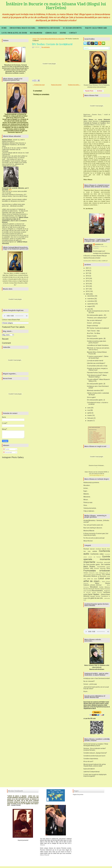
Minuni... (86, 500)
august (90, 306)
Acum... (86, 692)
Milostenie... (87, 497)
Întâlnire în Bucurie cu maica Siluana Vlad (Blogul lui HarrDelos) (56, 6)
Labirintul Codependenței (92, 772)
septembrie (91, 304)
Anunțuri (86, 550)
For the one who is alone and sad (94, 539)
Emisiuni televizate (100, 569)
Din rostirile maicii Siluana (22, 28)
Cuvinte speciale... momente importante (97, 560)
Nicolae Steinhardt (89, 590)
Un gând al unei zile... (96, 599)
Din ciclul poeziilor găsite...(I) (96, 400)
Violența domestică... (90, 509)
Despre (63, 33)
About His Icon (88, 542)
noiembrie (91, 299)
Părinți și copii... (88, 503)
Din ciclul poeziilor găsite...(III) (96, 338)
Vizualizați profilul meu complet (96, 261)
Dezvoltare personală (103, 563)
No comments (46, 47)
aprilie (89, 413)
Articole (104, 550)
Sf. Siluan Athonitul (72, 28)
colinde (95, 552)
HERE (105, 473)
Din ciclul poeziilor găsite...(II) (96, 384)
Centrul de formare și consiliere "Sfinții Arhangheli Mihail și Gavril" (96, 745)
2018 (87, 271)
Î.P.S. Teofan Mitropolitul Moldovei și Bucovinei (51, 39)
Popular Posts (89, 91)
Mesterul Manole (89, 531)
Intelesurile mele (93, 574)
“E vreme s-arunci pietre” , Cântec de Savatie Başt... (98, 357)
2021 (87, 268)
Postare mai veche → (74, 85)
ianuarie (90, 421)
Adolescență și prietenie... (92, 483)
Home (4, 28)
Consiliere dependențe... (91, 759)
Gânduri (86, 574)
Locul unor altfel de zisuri (14, 33)
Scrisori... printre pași (94, 323)
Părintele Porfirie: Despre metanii (98, 373)
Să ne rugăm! (91, 397)
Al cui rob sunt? (88, 762)
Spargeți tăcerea (95, 597)
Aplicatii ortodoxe (95, 550)
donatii (108, 567)
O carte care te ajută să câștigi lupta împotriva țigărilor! (95, 776)
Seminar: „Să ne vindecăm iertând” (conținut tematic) (95, 750)
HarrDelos (99, 244)
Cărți (89, 552)
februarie (90, 418)
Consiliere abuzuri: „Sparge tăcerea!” (95, 754)
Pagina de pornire (56, 85)
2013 (87, 284)
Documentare (101, 567)
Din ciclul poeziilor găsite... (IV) (97, 315)
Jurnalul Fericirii (15, 806)
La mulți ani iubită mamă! (95, 361)
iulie (89, 309)
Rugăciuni (107, 591)
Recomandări (36, 33)
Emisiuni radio (88, 569)
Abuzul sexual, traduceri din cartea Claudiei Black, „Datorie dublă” (95, 766)
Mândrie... (87, 495)
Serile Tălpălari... (94, 595)
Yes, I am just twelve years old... (94, 526)
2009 (87, 294)
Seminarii (100, 593)
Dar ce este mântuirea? (95, 320)
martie (89, 415)
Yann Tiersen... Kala (93, 331)
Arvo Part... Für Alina (94, 333)
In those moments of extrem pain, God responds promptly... (96, 535)
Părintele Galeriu (99, 590)
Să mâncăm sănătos (90, 593)
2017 (87, 273)
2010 (87, 291)
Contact (73, 33)
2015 (87, 278)
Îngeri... (86, 492)
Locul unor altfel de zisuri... (97, 580)
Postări (6, 449)
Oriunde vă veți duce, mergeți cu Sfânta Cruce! (97, 369)
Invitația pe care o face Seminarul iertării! (97, 679)
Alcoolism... (87, 486)
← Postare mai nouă (39, 85)
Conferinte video (97, 555)
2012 (87, 286)
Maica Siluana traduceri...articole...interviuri (97, 585)
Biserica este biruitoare (97, 670)
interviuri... (99, 575)
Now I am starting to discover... (93, 528)
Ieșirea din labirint (89, 769)
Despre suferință (92, 326)
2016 (87, 276)
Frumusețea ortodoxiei (49, 28)
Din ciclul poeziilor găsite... (92, 565)
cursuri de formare (94, 558)
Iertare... (86, 489)
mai (89, 410)
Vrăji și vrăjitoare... (89, 512)
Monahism (94, 588)
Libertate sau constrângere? (96, 363)
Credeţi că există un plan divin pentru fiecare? (97, 342)
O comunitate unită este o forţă (97, 366)
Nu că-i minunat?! (89, 682)
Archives (100, 91)
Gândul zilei (51, 33)
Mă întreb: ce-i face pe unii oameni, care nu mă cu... (98, 349)
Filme (108, 569)
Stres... (86, 506)
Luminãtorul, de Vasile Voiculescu (98, 345)
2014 (87, 281)
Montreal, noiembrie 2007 (95, 390)
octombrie (91, 301)
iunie (89, 408)
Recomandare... (98, 591)
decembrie (91, 296)
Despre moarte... (92, 336)
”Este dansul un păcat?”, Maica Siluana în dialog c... (97, 376)
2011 (87, 289)
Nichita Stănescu (105, 588)
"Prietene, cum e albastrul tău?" (97, 318)
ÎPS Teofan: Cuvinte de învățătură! (52, 44)
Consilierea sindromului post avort (94, 756)
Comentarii (8, 452)
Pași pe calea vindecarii (96, 28)
